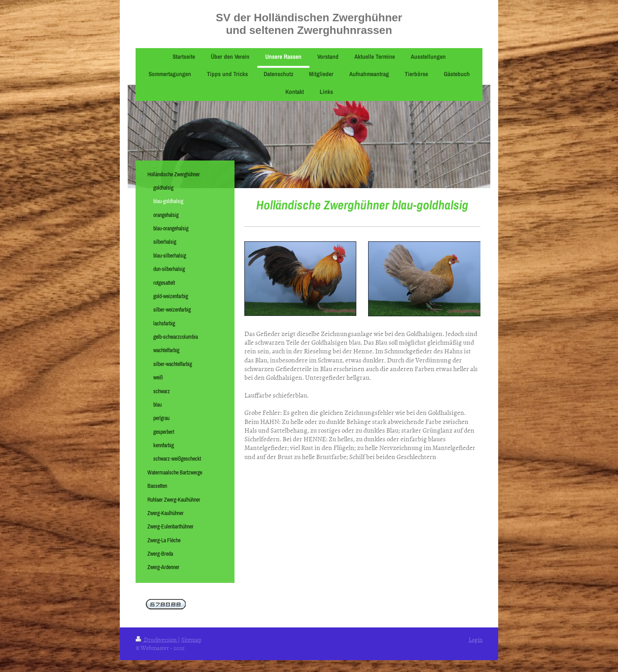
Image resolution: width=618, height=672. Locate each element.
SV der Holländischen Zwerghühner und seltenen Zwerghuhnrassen (309, 24)
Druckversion (157, 639)
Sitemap (191, 639)
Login (476, 639)
